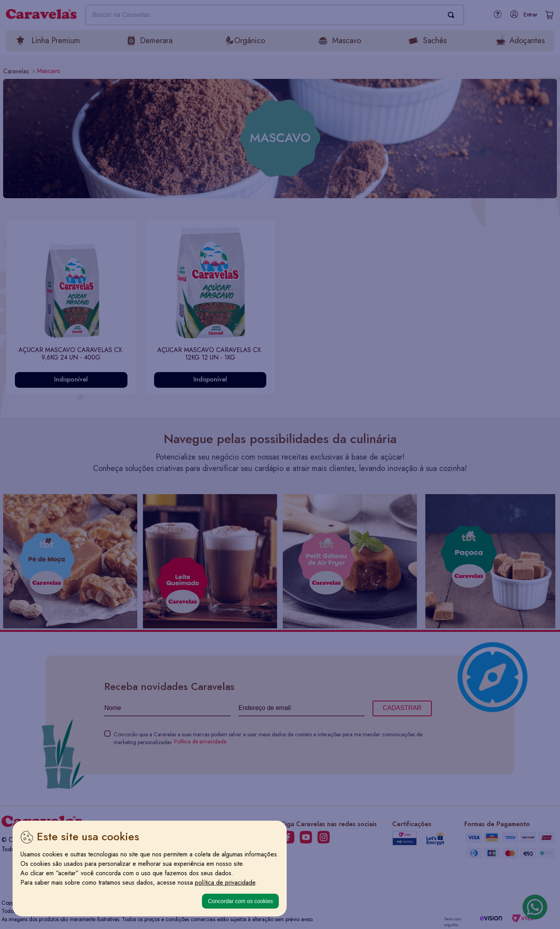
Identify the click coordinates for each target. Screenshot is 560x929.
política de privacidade (225, 882)
